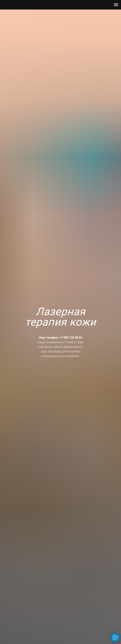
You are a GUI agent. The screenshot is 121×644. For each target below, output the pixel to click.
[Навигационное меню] (116, 5)
